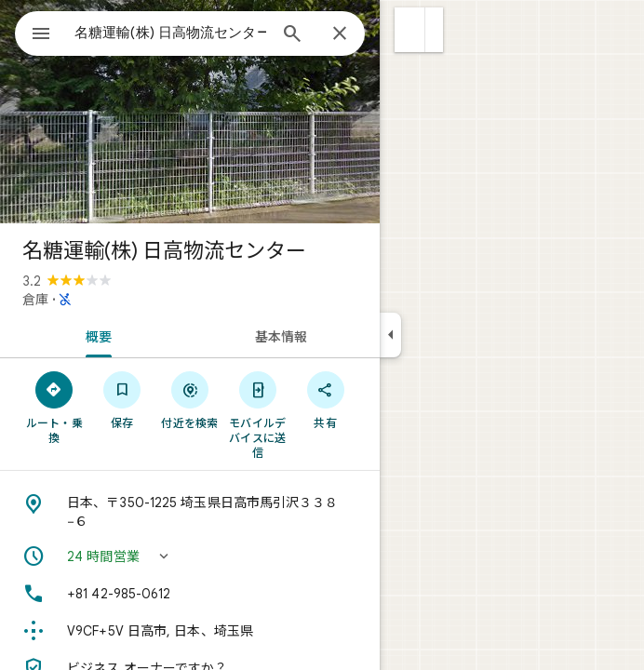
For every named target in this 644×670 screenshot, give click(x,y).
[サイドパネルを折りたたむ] (390, 335)
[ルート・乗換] (54, 407)
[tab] (95, 335)
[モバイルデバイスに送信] (257, 414)
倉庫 (35, 300)
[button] (410, 30)
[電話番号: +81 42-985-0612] (190, 594)
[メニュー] (41, 35)
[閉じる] (340, 34)
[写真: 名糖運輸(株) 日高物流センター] (190, 112)
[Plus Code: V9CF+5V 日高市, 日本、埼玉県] (190, 631)
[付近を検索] (190, 399)
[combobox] (170, 33)
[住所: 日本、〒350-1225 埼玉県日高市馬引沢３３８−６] (190, 512)
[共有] (325, 399)
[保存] (122, 399)
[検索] (292, 35)
